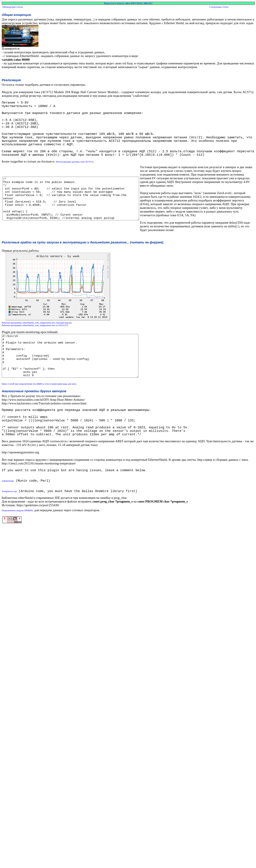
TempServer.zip (9, 534)
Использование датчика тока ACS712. (75, 176)
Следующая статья (219, 7)
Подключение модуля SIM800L (18, 553)
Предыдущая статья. (13, 7)
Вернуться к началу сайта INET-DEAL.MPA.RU (128, 3)
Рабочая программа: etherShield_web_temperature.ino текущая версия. (37, 344)
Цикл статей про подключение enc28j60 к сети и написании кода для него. (39, 414)
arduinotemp (8, 521)
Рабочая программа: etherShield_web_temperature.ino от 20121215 (35, 347)
